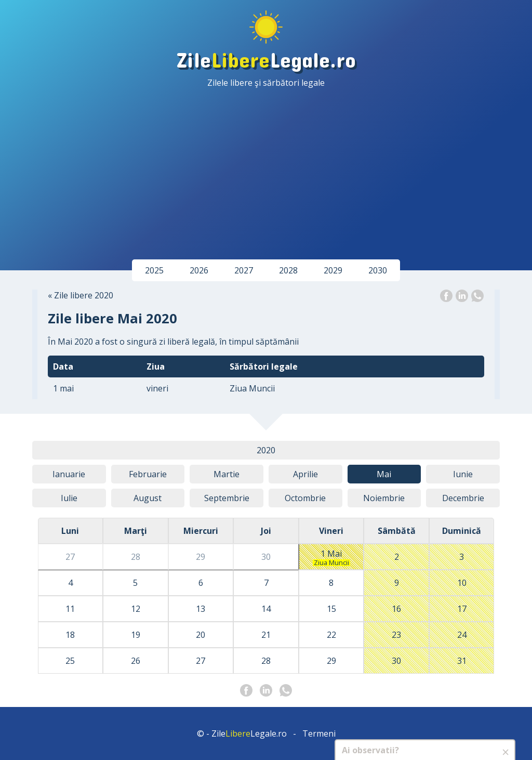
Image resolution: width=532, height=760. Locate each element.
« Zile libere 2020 (81, 295)
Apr (305, 474)
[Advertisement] (266, 166)
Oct (305, 498)
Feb (148, 474)
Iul (69, 498)
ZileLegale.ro (266, 59)
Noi (384, 498)
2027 (244, 270)
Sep (227, 498)
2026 (199, 270)
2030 (378, 270)
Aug (148, 498)
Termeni (319, 733)
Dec (463, 498)
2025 (154, 270)
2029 (333, 270)
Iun (463, 474)
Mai (384, 474)
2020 (266, 450)
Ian (69, 474)
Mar (227, 474)
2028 (288, 270)
